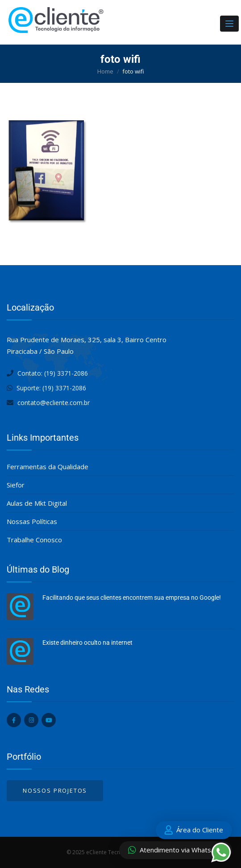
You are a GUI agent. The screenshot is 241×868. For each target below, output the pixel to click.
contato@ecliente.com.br (54, 403)
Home (105, 71)
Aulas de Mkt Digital (37, 503)
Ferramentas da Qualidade (48, 467)
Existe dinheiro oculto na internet (87, 643)
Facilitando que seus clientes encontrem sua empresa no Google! (132, 598)
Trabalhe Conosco (34, 540)
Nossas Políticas (32, 521)
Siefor (16, 485)
